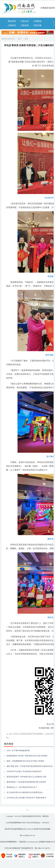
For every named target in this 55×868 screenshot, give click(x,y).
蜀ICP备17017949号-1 (43, 848)
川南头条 (25, 21)
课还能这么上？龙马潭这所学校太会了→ (23, 787)
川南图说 (37, 21)
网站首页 (12, 21)
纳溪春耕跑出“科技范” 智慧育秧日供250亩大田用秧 (27, 756)
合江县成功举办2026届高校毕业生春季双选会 (25, 792)
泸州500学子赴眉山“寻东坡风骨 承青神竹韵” (24, 771)
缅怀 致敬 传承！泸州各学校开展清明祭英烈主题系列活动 (30, 766)
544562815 (46, 823)
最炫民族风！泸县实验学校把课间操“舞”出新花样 (26, 782)
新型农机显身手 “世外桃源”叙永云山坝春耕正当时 (27, 777)
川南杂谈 (25, 25)
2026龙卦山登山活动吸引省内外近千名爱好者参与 (26, 798)
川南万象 (37, 25)
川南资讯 (12, 25)
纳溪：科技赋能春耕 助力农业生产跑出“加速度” (26, 761)
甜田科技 (46, 816)
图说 (27, 39)
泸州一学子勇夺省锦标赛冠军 (18, 751)
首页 (19, 39)
